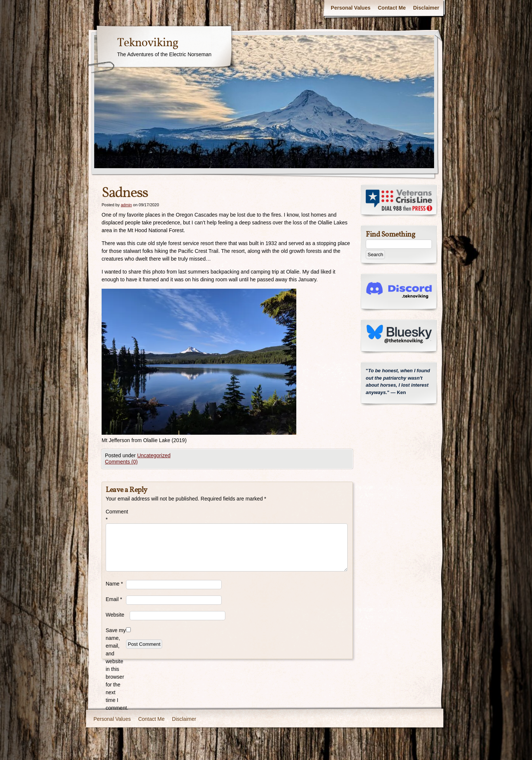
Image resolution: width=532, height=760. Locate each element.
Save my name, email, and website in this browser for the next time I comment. (116, 669)
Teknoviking (148, 43)
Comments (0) (121, 462)
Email (114, 599)
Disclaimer (426, 8)
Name (114, 584)
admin (126, 205)
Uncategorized (154, 455)
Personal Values (350, 8)
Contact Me (392, 8)
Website (115, 615)
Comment (116, 515)
